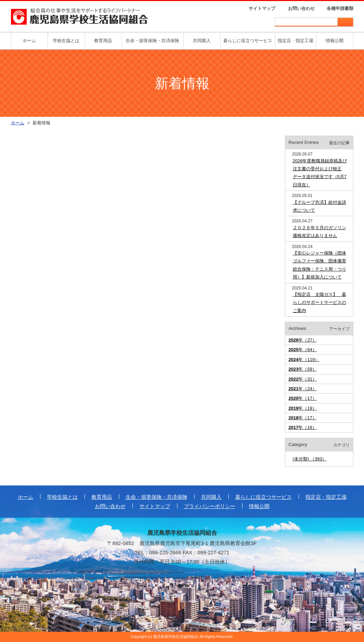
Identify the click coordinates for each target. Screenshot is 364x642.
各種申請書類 (340, 8)
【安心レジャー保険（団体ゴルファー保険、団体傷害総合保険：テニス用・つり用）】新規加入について (319, 265)
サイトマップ (262, 8)
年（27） (303, 340)
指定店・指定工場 (296, 41)
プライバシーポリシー (210, 506)
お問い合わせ (301, 8)
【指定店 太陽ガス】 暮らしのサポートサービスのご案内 (319, 303)
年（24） (303, 389)
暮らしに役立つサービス (248, 41)
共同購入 (202, 41)
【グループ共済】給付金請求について (319, 206)
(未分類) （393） (310, 459)
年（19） (303, 408)
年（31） (303, 379)
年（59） (303, 369)
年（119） (304, 360)
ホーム (29, 41)
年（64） (303, 350)
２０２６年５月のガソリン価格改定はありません (319, 232)
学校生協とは (66, 41)
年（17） (303, 398)
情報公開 (335, 41)
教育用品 (103, 41)
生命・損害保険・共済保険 (152, 41)
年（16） (303, 427)
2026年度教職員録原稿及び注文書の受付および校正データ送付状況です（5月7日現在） (320, 173)
